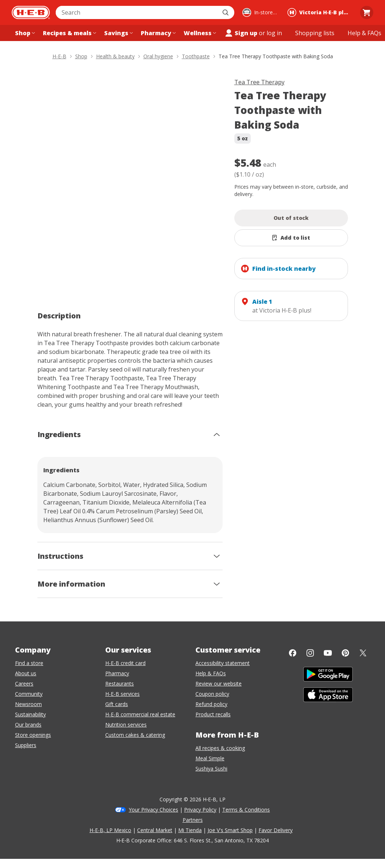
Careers (24, 684)
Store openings (33, 735)
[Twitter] (363, 653)
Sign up (241, 33)
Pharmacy (117, 673)
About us (26, 673)
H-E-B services (122, 694)
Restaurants (120, 684)
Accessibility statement (223, 663)
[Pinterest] (345, 653)
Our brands (28, 725)
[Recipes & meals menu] (69, 33)
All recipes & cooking (220, 748)
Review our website (219, 684)
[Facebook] (293, 653)
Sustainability (30, 714)
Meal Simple (210, 758)
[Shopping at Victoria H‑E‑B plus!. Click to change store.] (320, 12)
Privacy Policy (200, 810)
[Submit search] (226, 12)
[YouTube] (328, 653)
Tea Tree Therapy (259, 82)
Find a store (29, 663)
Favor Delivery (276, 830)
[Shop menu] (24, 33)
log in (274, 33)
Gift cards (117, 704)
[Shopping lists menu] (315, 33)
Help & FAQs (211, 673)
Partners (193, 820)
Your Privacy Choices (153, 810)
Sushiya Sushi (211, 769)
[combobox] (137, 12)
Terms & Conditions (246, 810)
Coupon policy (212, 694)
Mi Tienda (190, 830)
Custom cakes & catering (135, 735)
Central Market (155, 830)
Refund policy (211, 704)
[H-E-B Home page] (31, 12)
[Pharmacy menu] (157, 33)
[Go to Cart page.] (367, 12)
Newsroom (28, 704)
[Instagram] (310, 653)
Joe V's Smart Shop (230, 830)
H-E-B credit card (125, 663)
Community (29, 694)
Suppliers (26, 745)
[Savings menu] (118, 33)
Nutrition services (126, 725)
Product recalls (213, 714)
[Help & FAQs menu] (364, 33)
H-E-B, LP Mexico (110, 830)
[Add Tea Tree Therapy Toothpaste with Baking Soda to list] (291, 238)
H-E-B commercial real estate (140, 714)
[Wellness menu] (199, 33)
